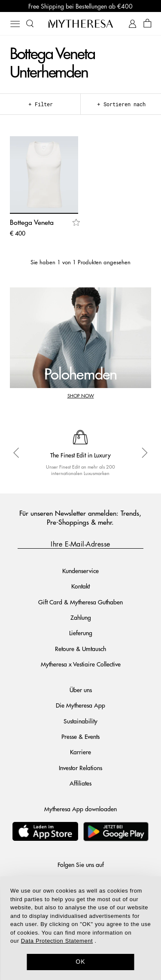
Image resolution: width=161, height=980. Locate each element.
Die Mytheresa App (80, 705)
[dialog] (80, 928)
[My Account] (132, 24)
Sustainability (80, 721)
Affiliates (80, 783)
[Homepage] (81, 24)
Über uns (81, 690)
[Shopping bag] (147, 24)
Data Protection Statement (57, 941)
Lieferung (81, 633)
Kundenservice (80, 571)
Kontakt (80, 586)
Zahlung (81, 617)
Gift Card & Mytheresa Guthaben (80, 602)
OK (80, 962)
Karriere (80, 752)
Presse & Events (80, 736)
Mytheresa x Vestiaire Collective (81, 664)
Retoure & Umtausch (80, 648)
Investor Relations (80, 768)
